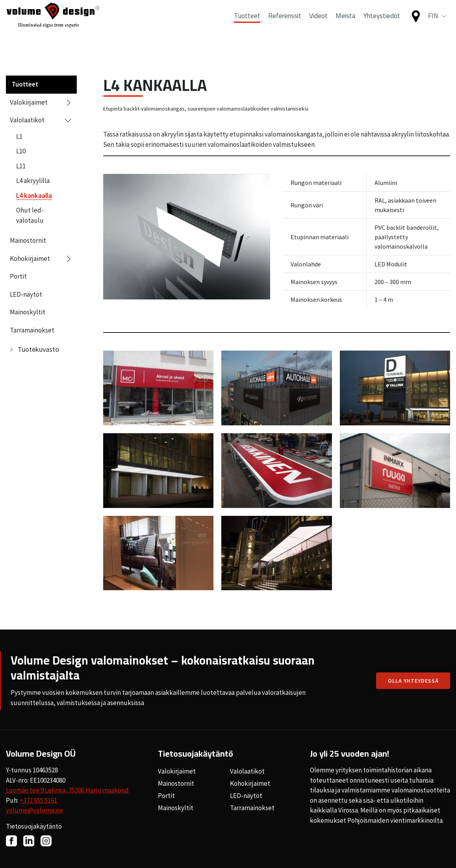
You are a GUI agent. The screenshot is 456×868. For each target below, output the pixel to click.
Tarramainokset (32, 330)
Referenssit (285, 25)
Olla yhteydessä (413, 681)
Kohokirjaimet (41, 259)
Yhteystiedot (382, 25)
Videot (318, 25)
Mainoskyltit (28, 312)
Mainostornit (28, 240)
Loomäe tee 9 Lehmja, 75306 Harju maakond (67, 790)
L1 (19, 137)
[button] (437, 25)
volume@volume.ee (34, 810)
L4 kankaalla (34, 196)
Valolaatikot (41, 120)
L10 (21, 151)
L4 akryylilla (33, 181)
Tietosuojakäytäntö (34, 826)
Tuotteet (247, 25)
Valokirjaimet (41, 103)
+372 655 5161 (38, 800)
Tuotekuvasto (38, 349)
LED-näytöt (26, 294)
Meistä (346, 25)
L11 (21, 166)
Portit (18, 276)
